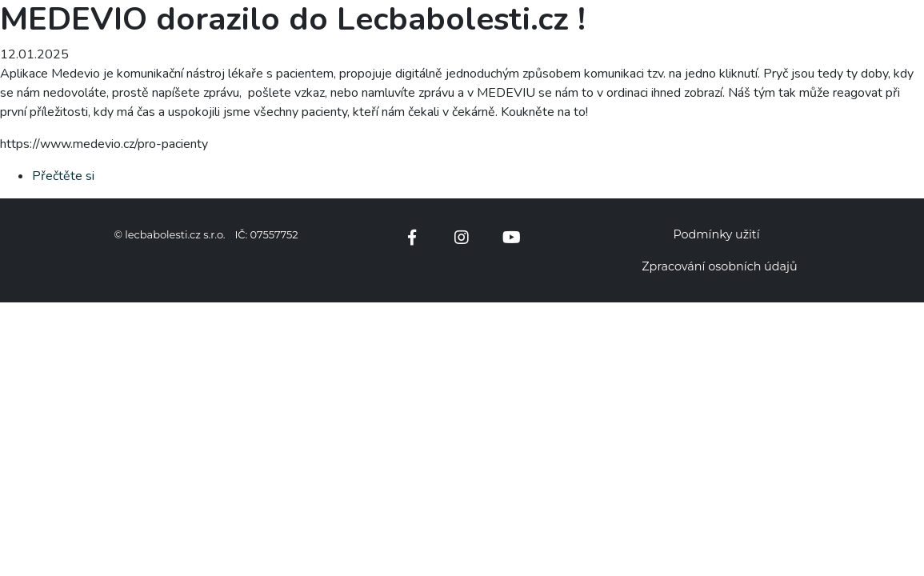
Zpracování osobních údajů (719, 266)
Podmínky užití (716, 234)
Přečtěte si (63, 176)
